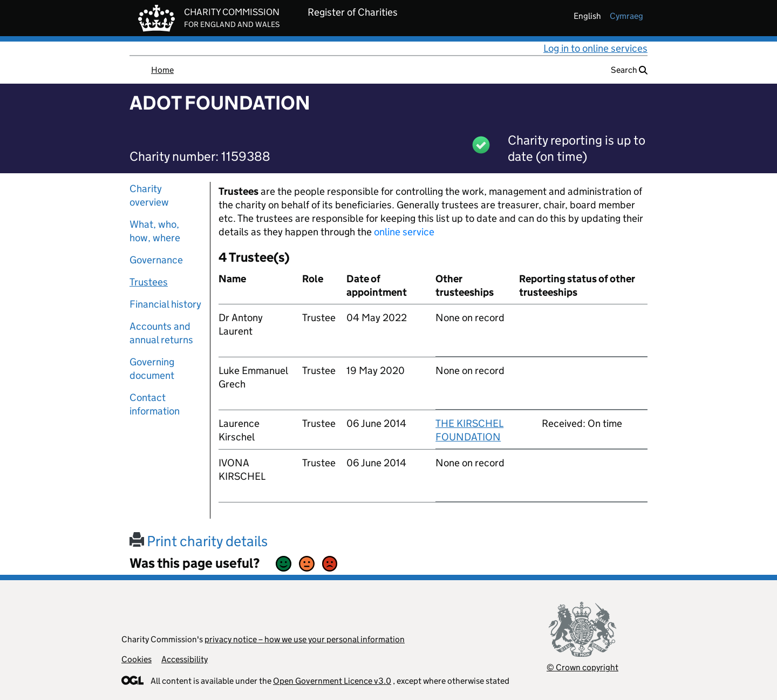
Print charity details (199, 541)
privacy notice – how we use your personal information (305, 639)
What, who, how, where (155, 231)
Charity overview (149, 195)
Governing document (152, 369)
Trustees (149, 282)
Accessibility (185, 659)
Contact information (155, 404)
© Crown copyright (582, 667)
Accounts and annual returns (161, 333)
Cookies (137, 659)
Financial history (165, 304)
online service (404, 232)
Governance (156, 260)
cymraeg (626, 16)
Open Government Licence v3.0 (332, 681)
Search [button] (629, 70)
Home (162, 70)
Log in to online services (595, 48)
